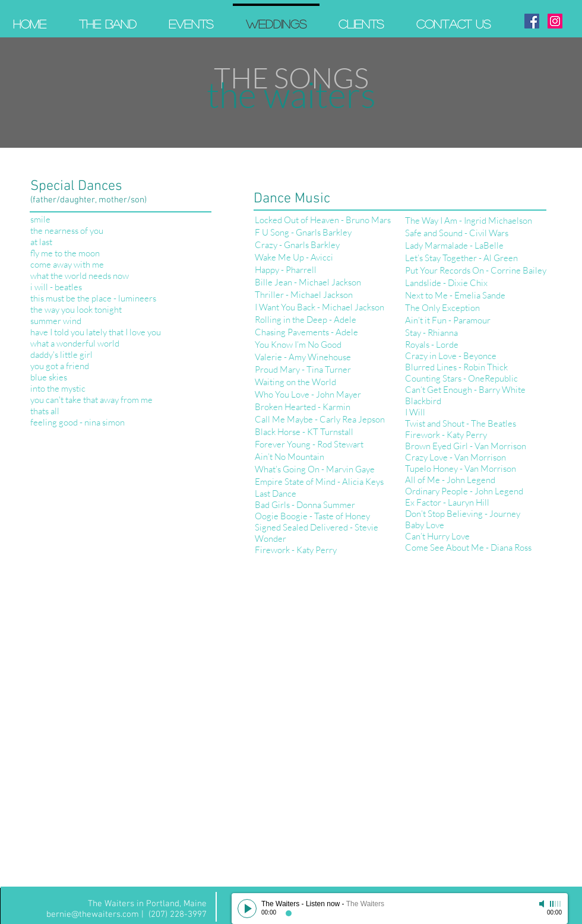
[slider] (556, 904)
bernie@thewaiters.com (93, 915)
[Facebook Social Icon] (532, 21)
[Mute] (543, 904)
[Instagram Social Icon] (555, 21)
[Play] (247, 909)
